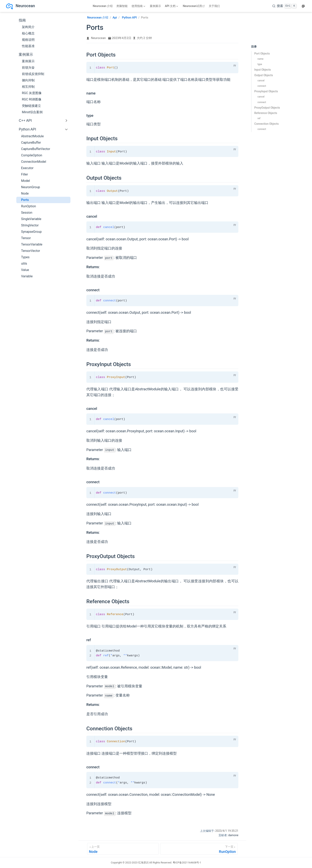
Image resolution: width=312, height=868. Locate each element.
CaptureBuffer (31, 143)
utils (24, 264)
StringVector (30, 225)
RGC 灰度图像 (32, 93)
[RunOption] (199, 849)
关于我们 (214, 6)
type (260, 64)
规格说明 (28, 40)
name (260, 59)
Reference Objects (266, 113)
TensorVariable (32, 244)
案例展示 (155, 6)
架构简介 (28, 27)
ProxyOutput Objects (267, 108)
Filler (24, 174)
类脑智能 (122, 6)
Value (25, 270)
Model (26, 181)
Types (25, 257)
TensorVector (31, 251)
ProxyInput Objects (266, 91)
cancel (261, 81)
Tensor (26, 238)
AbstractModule (32, 136)
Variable (27, 276)
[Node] (123, 849)
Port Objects (262, 54)
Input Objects (263, 70)
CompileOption (32, 155)
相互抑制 (28, 87)
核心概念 (28, 33)
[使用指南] (138, 6)
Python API (27, 129)
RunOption (29, 206)
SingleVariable (31, 219)
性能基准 (28, 46)
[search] (284, 6)
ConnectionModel (34, 162)
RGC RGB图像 (32, 99)
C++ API (25, 121)
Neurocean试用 (194, 6)
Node (25, 193)
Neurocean (98, 38)
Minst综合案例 (32, 112)
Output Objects (264, 75)
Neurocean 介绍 (103, 6)
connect (262, 86)
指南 (22, 20)
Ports (25, 200)
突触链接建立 (31, 106)
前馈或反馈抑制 (33, 74)
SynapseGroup (31, 232)
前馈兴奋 (28, 68)
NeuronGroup (31, 187)
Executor (27, 168)
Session (27, 213)
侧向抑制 (28, 80)
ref (259, 118)
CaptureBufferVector (36, 149)
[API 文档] (172, 6)
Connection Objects (267, 124)
